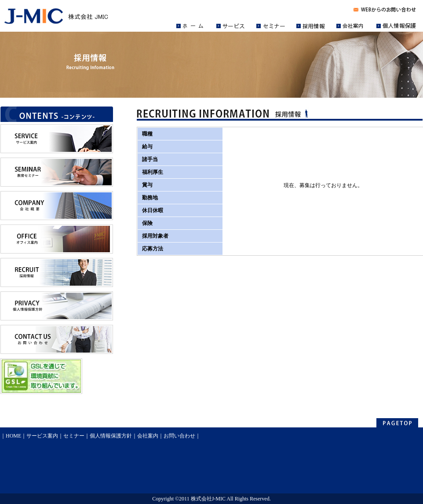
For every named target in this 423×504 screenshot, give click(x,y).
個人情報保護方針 (111, 436)
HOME (13, 436)
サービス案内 (42, 436)
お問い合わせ (179, 436)
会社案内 (148, 436)
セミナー (74, 436)
